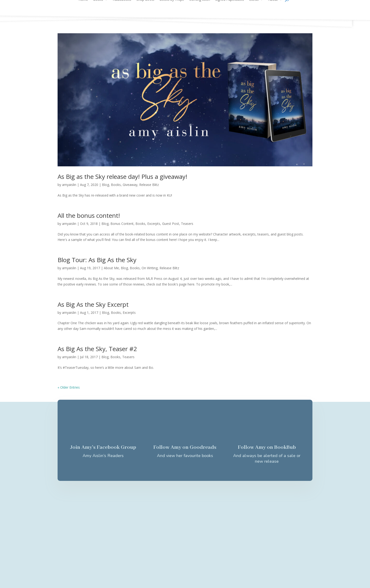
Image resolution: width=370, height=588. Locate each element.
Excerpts (154, 224)
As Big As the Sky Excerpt (93, 304)
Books (116, 185)
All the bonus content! (89, 215)
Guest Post (171, 224)
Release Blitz (149, 185)
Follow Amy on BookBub (267, 447)
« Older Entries (69, 387)
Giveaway (130, 185)
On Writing (150, 268)
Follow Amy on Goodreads (185, 447)
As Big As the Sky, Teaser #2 (97, 349)
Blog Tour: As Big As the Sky (97, 260)
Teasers (187, 224)
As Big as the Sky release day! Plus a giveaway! (122, 176)
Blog (105, 185)
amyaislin (69, 185)
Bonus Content (122, 224)
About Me (111, 268)
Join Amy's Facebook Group (103, 447)
